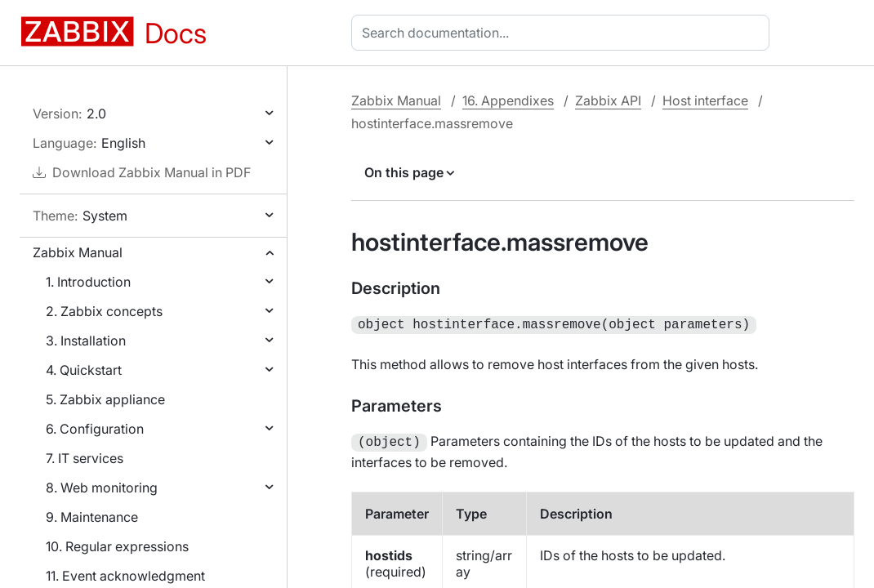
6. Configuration (95, 429)
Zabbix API (608, 100)
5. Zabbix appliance (105, 399)
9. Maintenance (92, 517)
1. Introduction (88, 282)
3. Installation (86, 341)
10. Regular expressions (117, 546)
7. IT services (85, 458)
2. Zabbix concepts (104, 311)
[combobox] (564, 33)
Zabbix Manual (78, 252)
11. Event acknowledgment (125, 576)
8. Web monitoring (102, 488)
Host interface (705, 100)
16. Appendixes (508, 100)
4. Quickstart (84, 370)
